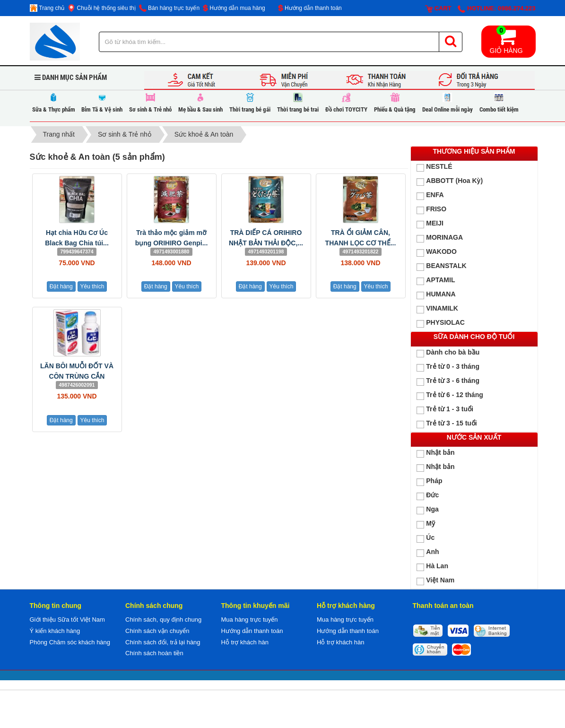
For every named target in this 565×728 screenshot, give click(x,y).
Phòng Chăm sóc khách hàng (70, 642)
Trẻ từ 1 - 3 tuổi (445, 410)
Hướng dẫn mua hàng (234, 8)
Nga (427, 510)
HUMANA (436, 295)
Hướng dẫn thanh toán (310, 8)
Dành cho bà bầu (448, 353)
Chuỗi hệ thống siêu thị (101, 8)
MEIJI (430, 224)
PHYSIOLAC (441, 323)
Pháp (429, 481)
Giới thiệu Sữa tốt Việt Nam (67, 620)
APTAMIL (436, 281)
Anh (428, 552)
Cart (438, 9)
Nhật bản (435, 453)
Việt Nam (435, 581)
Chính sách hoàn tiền (154, 653)
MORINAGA (440, 238)
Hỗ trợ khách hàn (245, 642)
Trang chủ (47, 8)
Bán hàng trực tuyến (169, 8)
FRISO (431, 210)
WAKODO (437, 252)
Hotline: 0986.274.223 (496, 9)
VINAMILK (437, 309)
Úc (426, 538)
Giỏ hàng (506, 40)
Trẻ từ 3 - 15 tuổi (447, 424)
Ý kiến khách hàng (55, 631)
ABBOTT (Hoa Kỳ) (450, 181)
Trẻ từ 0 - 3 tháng (448, 367)
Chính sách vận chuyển (157, 631)
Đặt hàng (61, 286)
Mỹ (426, 524)
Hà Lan (432, 567)
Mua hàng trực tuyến (250, 620)
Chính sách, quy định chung (163, 620)
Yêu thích (92, 286)
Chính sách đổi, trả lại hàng (163, 642)
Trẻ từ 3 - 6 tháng (448, 381)
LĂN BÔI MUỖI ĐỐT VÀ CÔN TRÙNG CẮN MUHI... (77, 376)
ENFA (430, 195)
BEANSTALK (441, 266)
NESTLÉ (434, 167)
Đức (428, 496)
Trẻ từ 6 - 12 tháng (450, 395)
